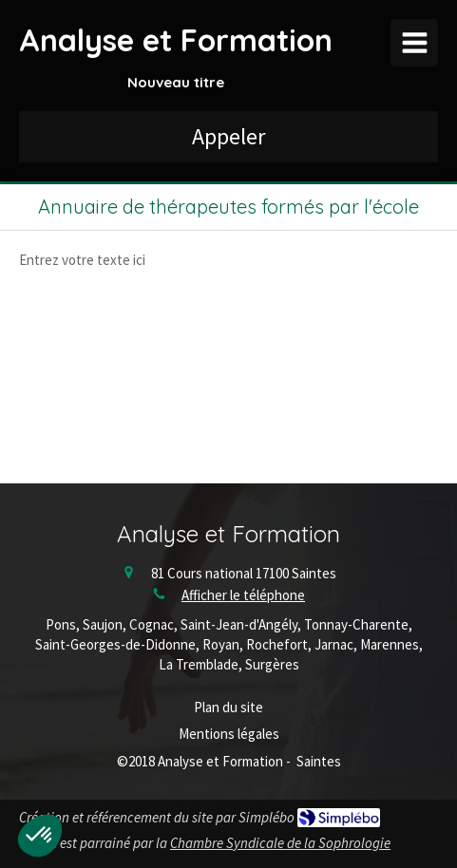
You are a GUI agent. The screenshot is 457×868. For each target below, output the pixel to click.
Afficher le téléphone (243, 595)
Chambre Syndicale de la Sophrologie (280, 843)
